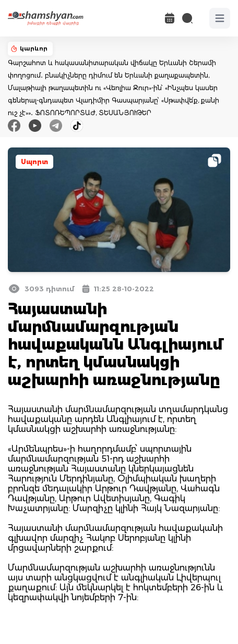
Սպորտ (34, 162)
